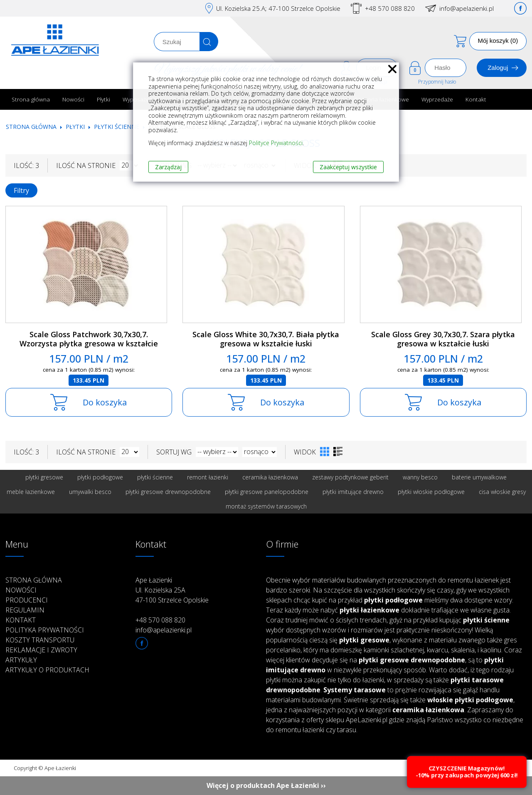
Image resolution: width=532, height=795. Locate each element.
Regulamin (25, 610)
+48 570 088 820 (390, 8)
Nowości (73, 99)
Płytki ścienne (117, 127)
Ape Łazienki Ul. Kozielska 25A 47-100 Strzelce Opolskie (172, 590)
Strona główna (31, 99)
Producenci (27, 600)
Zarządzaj (168, 167)
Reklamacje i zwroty (41, 650)
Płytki (103, 99)
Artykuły (21, 660)
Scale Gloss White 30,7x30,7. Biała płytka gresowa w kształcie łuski (266, 339)
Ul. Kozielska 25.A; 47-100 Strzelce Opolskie (278, 8)
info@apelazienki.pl (467, 8)
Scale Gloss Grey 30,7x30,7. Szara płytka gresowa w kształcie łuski (443, 339)
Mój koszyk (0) (498, 41)
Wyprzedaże (437, 99)
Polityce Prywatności (276, 143)
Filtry (21, 190)
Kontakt (476, 99)
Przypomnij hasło (437, 82)
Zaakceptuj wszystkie (348, 167)
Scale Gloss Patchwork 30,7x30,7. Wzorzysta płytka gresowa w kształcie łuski (89, 344)
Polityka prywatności (45, 630)
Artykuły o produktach (47, 670)
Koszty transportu (40, 640)
